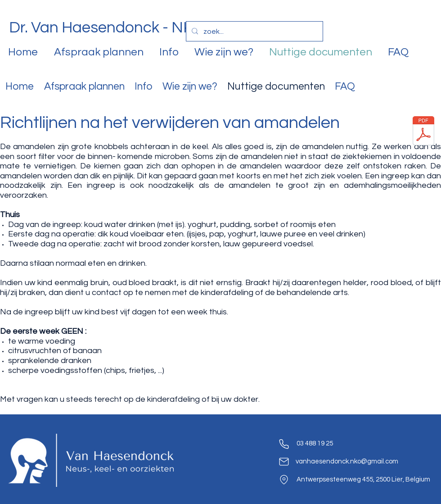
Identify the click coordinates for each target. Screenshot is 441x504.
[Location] (284, 480)
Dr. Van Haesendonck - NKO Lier (121, 27)
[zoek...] (254, 32)
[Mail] (284, 462)
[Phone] (284, 444)
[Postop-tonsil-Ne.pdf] (423, 132)
